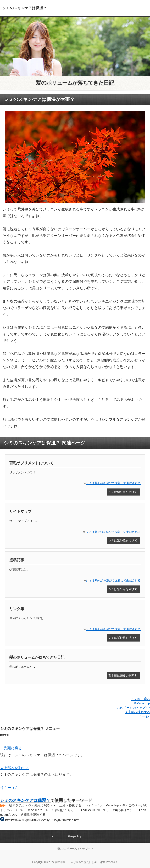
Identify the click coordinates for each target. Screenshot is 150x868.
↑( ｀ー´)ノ (143, 716)
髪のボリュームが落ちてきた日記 (75, 83)
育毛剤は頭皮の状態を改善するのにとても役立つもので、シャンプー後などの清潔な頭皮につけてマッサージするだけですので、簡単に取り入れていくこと (123, 677)
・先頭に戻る (141, 699)
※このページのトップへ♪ (75, 849)
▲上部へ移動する (137, 712)
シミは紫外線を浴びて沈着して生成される (113, 483)
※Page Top (142, 703)
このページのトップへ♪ (134, 708)
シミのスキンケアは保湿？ (25, 800)
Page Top (75, 836)
